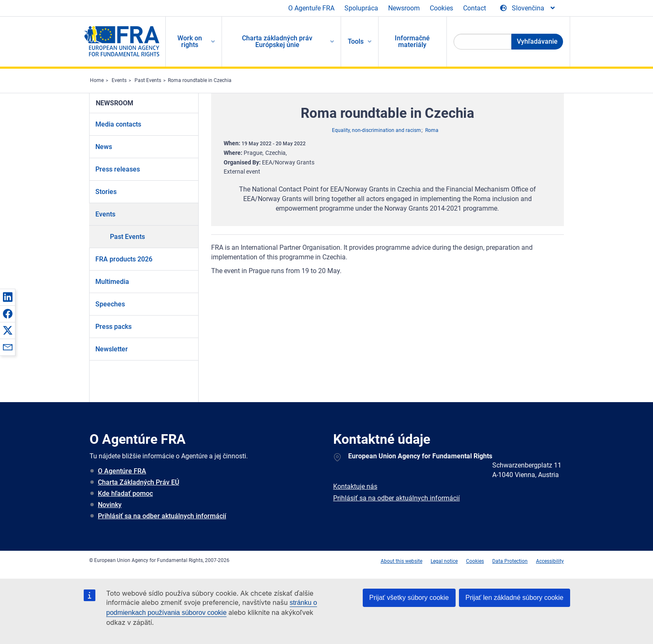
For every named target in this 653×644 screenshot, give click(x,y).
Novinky (110, 505)
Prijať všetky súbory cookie (409, 598)
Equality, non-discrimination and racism (376, 130)
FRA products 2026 (124, 259)
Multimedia (112, 282)
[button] (7, 297)
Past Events (148, 80)
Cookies (441, 8)
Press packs (113, 327)
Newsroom (404, 8)
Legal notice (444, 561)
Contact (475, 8)
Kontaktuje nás (355, 486)
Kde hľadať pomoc (125, 494)
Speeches (110, 304)
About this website (401, 561)
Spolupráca (361, 8)
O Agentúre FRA (122, 471)
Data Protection (510, 561)
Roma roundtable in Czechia (200, 80)
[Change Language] (528, 8)
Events (119, 80)
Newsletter (112, 349)
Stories (106, 192)
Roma (432, 130)
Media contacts (118, 124)
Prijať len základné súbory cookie (515, 598)
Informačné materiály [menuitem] (412, 41)
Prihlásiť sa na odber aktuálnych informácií (162, 516)
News (104, 147)
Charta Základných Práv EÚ (138, 482)
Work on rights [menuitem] (190, 41)
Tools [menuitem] (356, 41)
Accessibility (550, 561)
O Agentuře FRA (311, 8)
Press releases (118, 169)
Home (97, 80)
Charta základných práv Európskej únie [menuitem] (277, 41)
